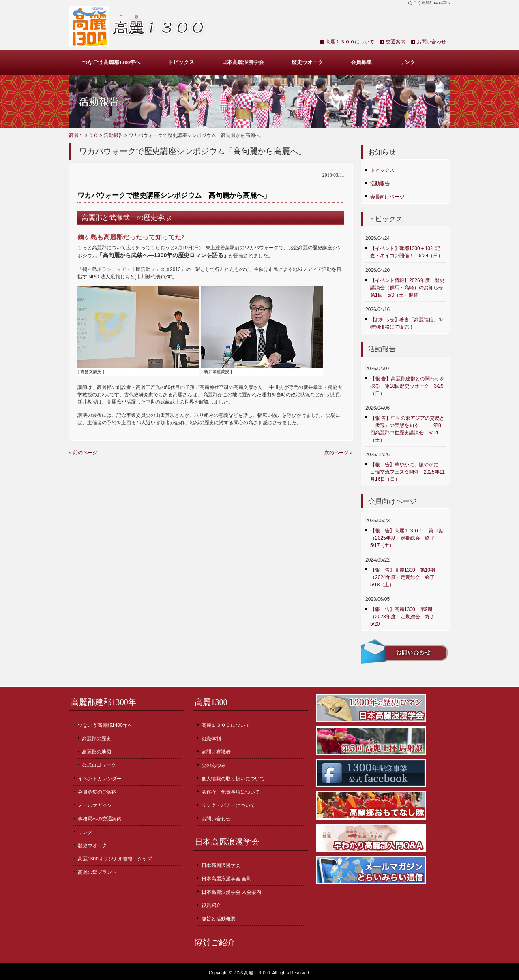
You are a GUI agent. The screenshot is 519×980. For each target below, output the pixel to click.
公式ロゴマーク (99, 765)
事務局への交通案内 (100, 819)
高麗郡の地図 (97, 752)
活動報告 (114, 135)
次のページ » (339, 453)
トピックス (181, 62)
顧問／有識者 (216, 752)
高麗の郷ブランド (97, 872)
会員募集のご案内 (97, 792)
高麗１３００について (350, 42)
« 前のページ (83, 453)
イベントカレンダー (100, 779)
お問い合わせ (431, 42)
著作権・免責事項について (231, 792)
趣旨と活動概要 (219, 919)
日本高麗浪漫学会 (243, 62)
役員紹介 (211, 905)
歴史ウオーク (307, 62)
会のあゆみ (214, 765)
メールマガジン (95, 805)
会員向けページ (387, 197)
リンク (407, 62)
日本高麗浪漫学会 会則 (226, 879)
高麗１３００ (84, 135)
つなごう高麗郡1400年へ (111, 62)
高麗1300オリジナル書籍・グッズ (115, 859)
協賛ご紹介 (215, 942)
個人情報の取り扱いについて (233, 779)
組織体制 (211, 739)
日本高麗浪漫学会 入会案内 (231, 892)
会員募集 (361, 62)
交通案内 (396, 42)
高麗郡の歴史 (97, 739)
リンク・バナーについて (228, 805)
